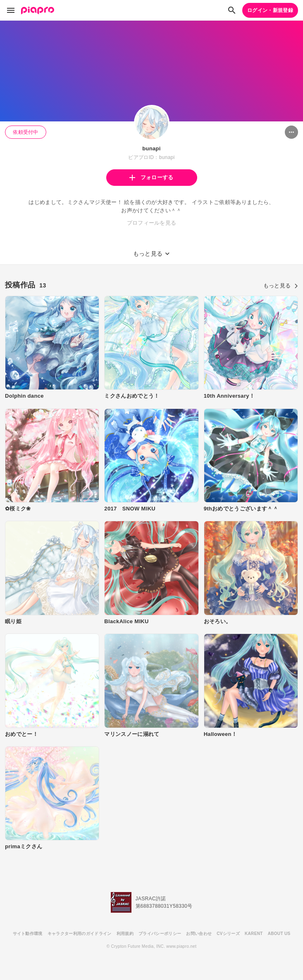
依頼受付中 (26, 132)
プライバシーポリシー (160, 934)
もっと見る (281, 286)
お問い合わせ (199, 934)
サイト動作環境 (28, 934)
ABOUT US (279, 934)
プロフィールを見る (152, 223)
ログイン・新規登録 (270, 10)
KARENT (254, 934)
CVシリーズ (228, 934)
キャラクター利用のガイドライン (80, 934)
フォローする (151, 177)
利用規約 (125, 934)
